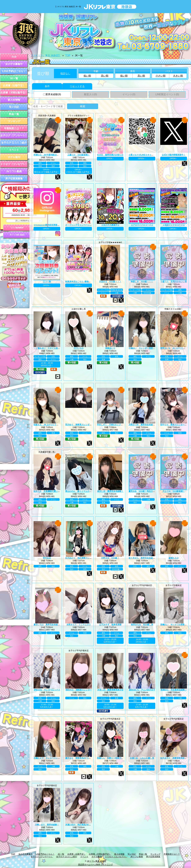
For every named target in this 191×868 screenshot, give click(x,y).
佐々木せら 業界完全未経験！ (143, 558)
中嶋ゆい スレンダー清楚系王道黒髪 (146, 348)
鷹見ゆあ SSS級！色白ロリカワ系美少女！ (149, 491)
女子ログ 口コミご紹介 (14, 143)
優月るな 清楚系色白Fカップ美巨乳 (82, 758)
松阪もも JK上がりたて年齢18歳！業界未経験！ (56, 425)
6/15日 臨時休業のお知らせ (110, 155)
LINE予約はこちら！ (14, 71)
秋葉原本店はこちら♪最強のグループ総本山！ (86, 282)
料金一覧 (14, 114)
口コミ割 (47, 282)
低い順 (87, 76)
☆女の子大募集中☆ (110, 225)
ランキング (14, 121)
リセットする (77, 86)
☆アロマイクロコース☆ (142, 225)
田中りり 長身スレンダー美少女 (175, 425)
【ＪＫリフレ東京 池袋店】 (45, 55)
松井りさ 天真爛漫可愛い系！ (48, 491)
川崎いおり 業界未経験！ (47, 825)
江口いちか (79, 348)
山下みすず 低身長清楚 (110, 625)
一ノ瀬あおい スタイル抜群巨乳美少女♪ (52, 348)
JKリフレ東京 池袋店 (17, 235)
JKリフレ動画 (14, 171)
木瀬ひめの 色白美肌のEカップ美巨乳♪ (84, 825)
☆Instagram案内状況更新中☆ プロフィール (54, 225)
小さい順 (161, 76)
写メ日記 (14, 107)
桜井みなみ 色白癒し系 (142, 625)
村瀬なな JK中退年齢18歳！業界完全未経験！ (55, 155)
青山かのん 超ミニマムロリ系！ (80, 491)
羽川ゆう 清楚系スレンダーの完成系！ (83, 425)
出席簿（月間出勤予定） (14, 93)
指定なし (65, 74)
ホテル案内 (14, 157)
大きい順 (178, 76)
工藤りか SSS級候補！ (78, 155)
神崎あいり (110, 348)
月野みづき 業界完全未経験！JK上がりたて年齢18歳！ (154, 425)
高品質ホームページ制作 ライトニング (96, 864)
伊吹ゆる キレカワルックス (47, 690)
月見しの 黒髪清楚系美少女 (110, 690)
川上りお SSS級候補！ (174, 491)
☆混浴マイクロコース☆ (174, 225)
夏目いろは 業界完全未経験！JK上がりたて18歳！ (57, 625)
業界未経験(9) (52, 94)
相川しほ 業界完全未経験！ (110, 491)
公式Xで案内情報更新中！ (174, 155)
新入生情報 (14, 100)
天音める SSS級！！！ (110, 282)
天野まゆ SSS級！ (110, 558)
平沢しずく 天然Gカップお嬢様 (112, 425)
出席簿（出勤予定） (14, 86)
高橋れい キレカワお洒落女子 (174, 625)
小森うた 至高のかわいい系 (174, 282)
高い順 (105, 76)
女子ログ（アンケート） (14, 136)
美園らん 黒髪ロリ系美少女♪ (111, 758)
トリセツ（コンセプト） (14, 164)
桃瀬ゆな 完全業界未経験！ (174, 690)
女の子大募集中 (14, 64)
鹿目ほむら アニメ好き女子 (142, 690)
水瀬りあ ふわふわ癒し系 (142, 758)
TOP (14, 57)
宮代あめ (47, 558)
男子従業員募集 (14, 179)
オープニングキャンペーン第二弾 (80, 225)
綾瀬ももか (174, 558)
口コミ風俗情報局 (17, 228)
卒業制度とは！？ (14, 128)
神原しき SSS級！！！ (142, 282)
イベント (14, 150)
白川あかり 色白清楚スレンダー (80, 558)
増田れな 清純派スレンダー (79, 690)
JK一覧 (14, 78)
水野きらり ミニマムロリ (79, 625)
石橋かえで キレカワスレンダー (49, 758)
